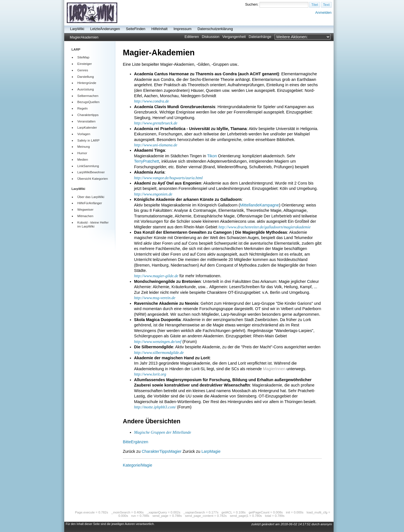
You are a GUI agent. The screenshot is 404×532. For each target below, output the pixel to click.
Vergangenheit (234, 37)
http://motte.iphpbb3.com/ (155, 407)
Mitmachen (85, 216)
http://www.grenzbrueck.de (156, 123)
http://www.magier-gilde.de (156, 276)
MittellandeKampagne (259, 205)
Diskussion (211, 37)
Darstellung (86, 77)
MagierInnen (274, 369)
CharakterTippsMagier (162, 451)
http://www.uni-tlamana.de (156, 145)
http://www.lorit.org (150, 374)
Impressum (182, 29)
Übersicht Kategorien (93, 179)
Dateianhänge (260, 37)
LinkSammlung (88, 166)
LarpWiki (77, 29)
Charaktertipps (88, 115)
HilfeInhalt (159, 29)
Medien (83, 159)
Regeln (83, 108)
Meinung (84, 146)
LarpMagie (211, 451)
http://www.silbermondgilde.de (159, 353)
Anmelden (323, 12)
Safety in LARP (89, 140)
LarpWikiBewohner (91, 172)
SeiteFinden (136, 29)
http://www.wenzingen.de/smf (158, 342)
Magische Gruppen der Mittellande (163, 432)
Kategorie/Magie (138, 465)
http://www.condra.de (151, 101)
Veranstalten (87, 121)
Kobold (82, 222)
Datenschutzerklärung (215, 29)
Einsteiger (85, 64)
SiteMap (83, 57)
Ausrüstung (86, 89)
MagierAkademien (84, 37)
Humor (82, 153)
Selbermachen (88, 96)
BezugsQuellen (89, 102)
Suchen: (252, 4)
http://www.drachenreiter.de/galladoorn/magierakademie (265, 227)
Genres (83, 70)
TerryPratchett (147, 161)
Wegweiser (85, 209)
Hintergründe (87, 83)
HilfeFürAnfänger (90, 203)
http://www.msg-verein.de (155, 298)
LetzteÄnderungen (105, 29)
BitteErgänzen (136, 442)
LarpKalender (87, 127)
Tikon (212, 156)
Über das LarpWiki (91, 197)
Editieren (192, 37)
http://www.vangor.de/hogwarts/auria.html (168, 178)
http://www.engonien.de (153, 194)
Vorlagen (84, 134)
